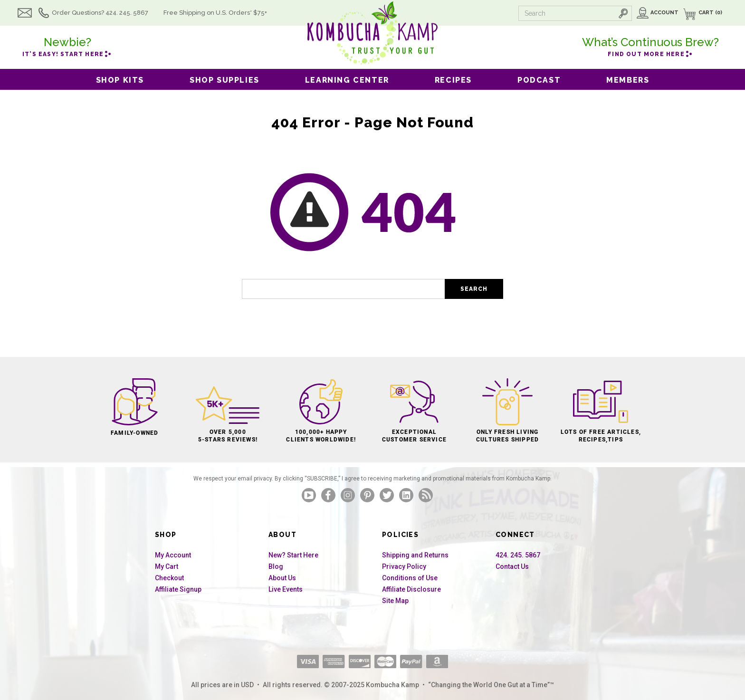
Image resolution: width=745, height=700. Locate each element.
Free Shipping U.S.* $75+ (229, 13)
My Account (173, 555)
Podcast (539, 80)
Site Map (395, 601)
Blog (276, 566)
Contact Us (512, 566)
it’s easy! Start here (67, 46)
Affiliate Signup (178, 589)
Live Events (286, 589)
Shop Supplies (224, 80)
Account (664, 13)
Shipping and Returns (415, 555)
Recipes (453, 80)
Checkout (169, 578)
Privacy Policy (404, 566)
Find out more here (650, 46)
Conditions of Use (410, 578)
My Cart (167, 566)
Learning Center (347, 80)
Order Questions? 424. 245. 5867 (114, 13)
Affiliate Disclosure (411, 589)
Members (628, 80)
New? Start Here (293, 555)
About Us (282, 578)
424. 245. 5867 (518, 555)
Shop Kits (120, 80)
